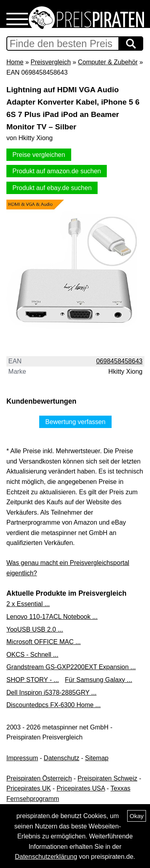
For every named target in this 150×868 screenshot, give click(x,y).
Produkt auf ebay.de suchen (52, 188)
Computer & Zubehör (108, 62)
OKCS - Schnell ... (32, 655)
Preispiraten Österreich (39, 778)
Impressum (22, 758)
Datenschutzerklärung (46, 857)
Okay (137, 816)
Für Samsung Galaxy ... (98, 680)
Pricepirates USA (81, 788)
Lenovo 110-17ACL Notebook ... (52, 617)
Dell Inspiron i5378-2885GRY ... (51, 693)
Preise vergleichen (39, 155)
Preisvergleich (50, 62)
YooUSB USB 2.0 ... (35, 629)
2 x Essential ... (28, 604)
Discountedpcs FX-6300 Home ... (54, 705)
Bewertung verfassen (75, 422)
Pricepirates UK (29, 788)
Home (15, 62)
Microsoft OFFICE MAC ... (44, 642)
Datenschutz (61, 758)
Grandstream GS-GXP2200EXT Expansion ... (71, 667)
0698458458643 (120, 361)
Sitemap (97, 758)
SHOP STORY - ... (33, 680)
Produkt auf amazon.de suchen (57, 171)
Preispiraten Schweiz (107, 778)
